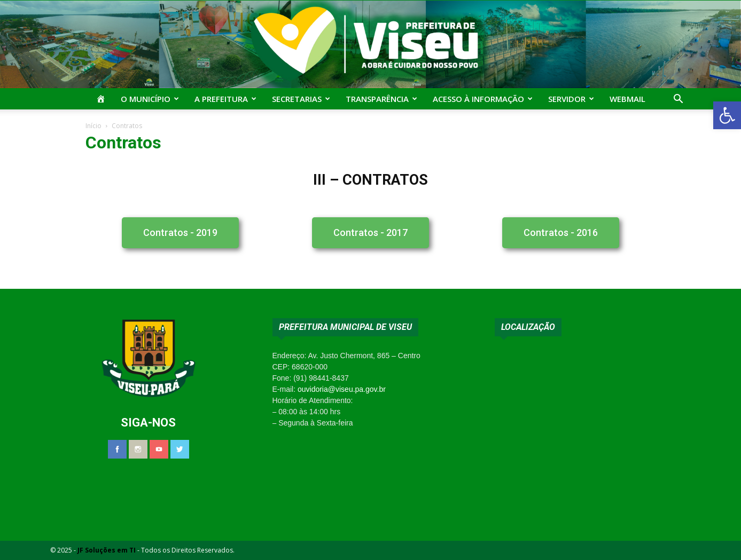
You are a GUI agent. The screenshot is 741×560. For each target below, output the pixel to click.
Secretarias (301, 99)
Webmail (627, 99)
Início (93, 126)
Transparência (381, 99)
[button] (727, 115)
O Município (150, 99)
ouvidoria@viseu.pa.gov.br (342, 389)
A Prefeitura (225, 99)
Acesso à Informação (483, 99)
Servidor (571, 99)
